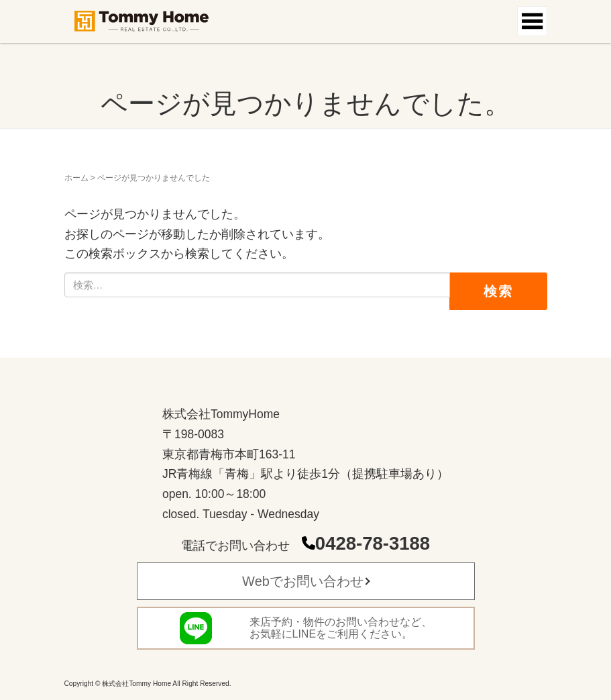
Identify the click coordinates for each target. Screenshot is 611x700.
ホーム (76, 178)
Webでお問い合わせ (303, 581)
